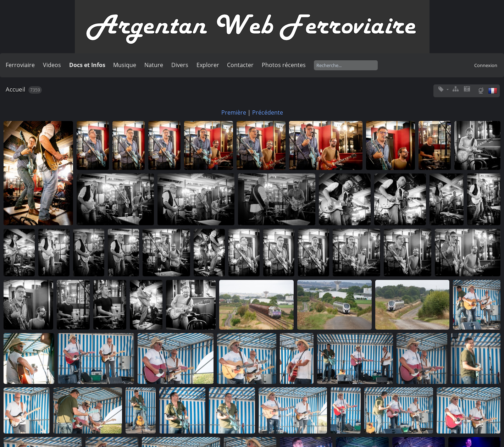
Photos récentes (284, 65)
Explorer (208, 65)
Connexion (486, 65)
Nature (154, 65)
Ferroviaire (20, 65)
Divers (180, 65)
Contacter (240, 65)
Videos (52, 65)
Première (234, 112)
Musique (125, 65)
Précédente (268, 112)
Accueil (15, 89)
